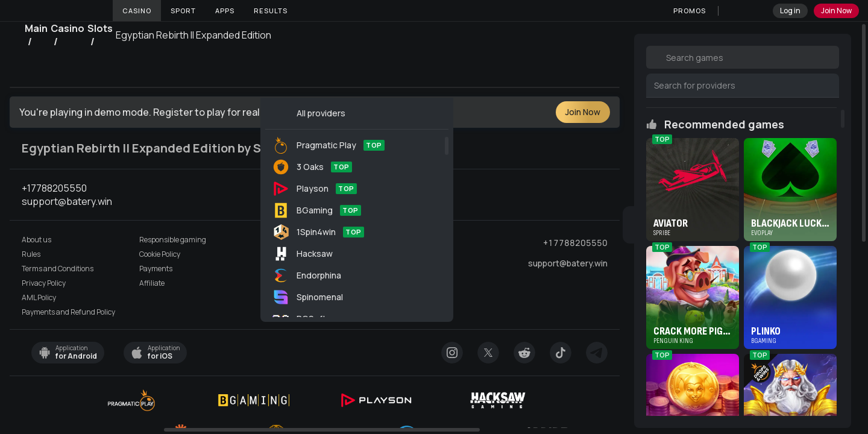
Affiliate (152, 283)
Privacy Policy (44, 283)
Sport (183, 11)
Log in (790, 11)
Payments (156, 269)
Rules (31, 254)
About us (36, 240)
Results (271, 11)
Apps (225, 11)
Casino (137, 11)
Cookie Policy (160, 254)
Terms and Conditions (58, 269)
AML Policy (39, 298)
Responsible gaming (173, 240)
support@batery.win (568, 263)
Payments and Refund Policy (68, 312)
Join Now (836, 11)
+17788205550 (575, 243)
